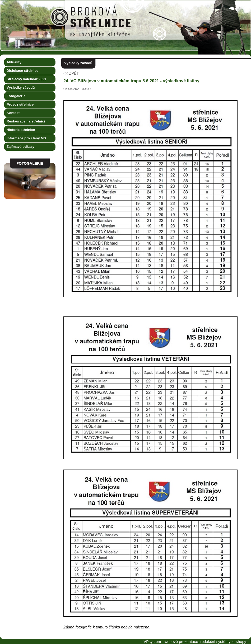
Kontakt (13, 113)
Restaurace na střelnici (26, 121)
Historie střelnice (21, 130)
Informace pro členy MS (26, 138)
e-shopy (239, 642)
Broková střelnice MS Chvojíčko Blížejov (15, 2)
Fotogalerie (16, 96)
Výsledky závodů (21, 87)
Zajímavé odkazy (20, 147)
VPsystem (152, 642)
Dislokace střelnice (22, 71)
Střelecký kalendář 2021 (26, 79)
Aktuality (14, 62)
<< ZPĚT (71, 73)
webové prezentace (181, 642)
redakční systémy (215, 642)
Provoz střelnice (20, 104)
